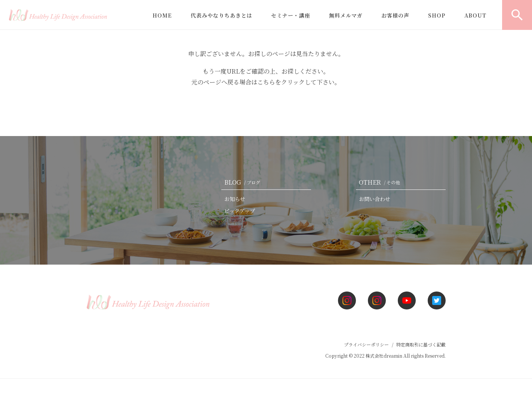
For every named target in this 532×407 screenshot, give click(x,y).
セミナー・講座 (291, 15)
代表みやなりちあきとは (222, 15)
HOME (162, 15)
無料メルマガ (346, 15)
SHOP (437, 15)
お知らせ (235, 199)
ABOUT (475, 15)
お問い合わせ (375, 199)
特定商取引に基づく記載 (421, 344)
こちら (266, 82)
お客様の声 (395, 15)
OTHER (381, 182)
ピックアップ (240, 211)
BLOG (244, 182)
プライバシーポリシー (366, 344)
